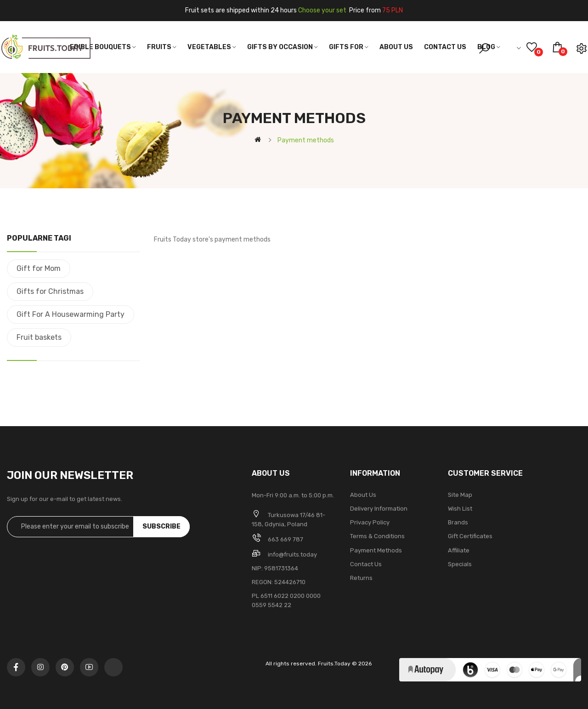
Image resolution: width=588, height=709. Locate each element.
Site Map (460, 495)
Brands (458, 522)
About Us (363, 495)
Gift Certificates (470, 536)
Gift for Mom (39, 268)
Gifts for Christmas (50, 291)
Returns (361, 578)
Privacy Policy (370, 522)
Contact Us (366, 564)
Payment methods (376, 550)
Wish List (460, 509)
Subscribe (161, 526)
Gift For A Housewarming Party (71, 314)
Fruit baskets (39, 337)
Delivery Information (379, 509)
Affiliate (459, 550)
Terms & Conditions (377, 536)
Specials (460, 564)
